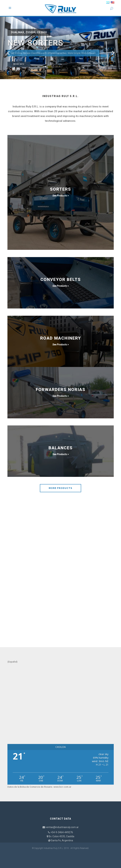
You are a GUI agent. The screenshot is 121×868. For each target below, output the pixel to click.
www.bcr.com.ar (62, 787)
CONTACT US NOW (60, 624)
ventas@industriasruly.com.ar (62, 827)
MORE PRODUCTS (60, 488)
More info (19, 64)
